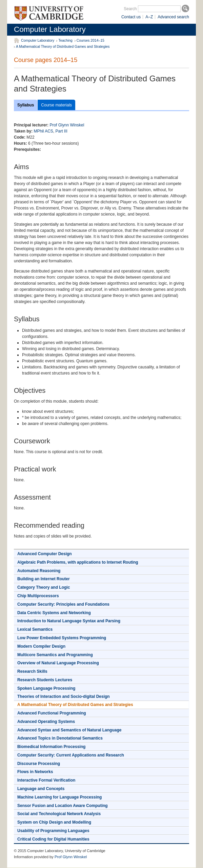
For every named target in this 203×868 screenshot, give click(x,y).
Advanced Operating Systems (46, 722)
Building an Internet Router (44, 579)
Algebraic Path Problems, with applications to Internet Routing (78, 562)
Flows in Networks (35, 772)
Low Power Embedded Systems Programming (62, 638)
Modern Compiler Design (41, 646)
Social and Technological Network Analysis (59, 814)
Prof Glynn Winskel (67, 125)
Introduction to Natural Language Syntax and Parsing (69, 621)
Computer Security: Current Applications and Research (71, 755)
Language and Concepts (41, 789)
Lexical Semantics (35, 629)
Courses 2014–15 (90, 41)
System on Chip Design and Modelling (54, 822)
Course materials (56, 105)
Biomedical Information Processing (51, 747)
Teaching (65, 41)
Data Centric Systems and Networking (54, 613)
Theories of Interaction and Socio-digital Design (64, 697)
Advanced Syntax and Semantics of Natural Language (69, 730)
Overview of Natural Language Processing (58, 663)
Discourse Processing (39, 764)
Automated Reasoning (39, 571)
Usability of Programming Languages (53, 831)
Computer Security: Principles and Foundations (63, 604)
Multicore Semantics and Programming (55, 655)
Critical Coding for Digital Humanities (53, 839)
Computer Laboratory (50, 29)
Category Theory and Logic (44, 587)
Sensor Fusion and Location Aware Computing (63, 806)
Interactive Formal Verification (46, 780)
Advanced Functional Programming (52, 713)
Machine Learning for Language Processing (59, 797)
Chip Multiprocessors (38, 596)
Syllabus (26, 105)
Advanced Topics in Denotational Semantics (60, 738)
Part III (62, 131)
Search (130, 9)
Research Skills (32, 671)
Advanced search (173, 17)
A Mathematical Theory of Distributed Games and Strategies (63, 47)
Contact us (131, 17)
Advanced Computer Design (45, 554)
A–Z (149, 17)
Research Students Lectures (45, 680)
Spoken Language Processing (46, 688)
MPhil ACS (43, 131)
